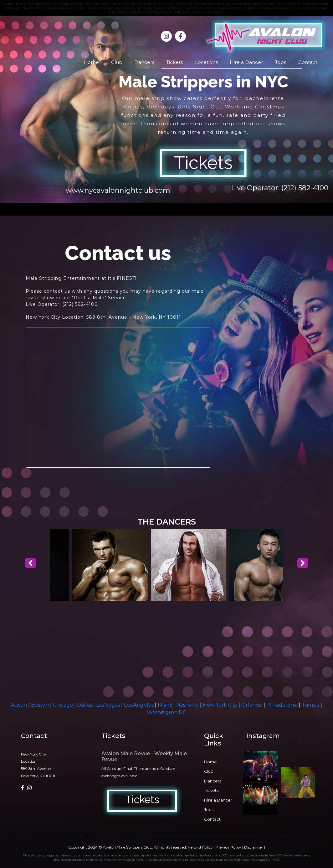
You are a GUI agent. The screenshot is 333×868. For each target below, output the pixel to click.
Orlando (252, 705)
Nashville (188, 705)
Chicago (64, 705)
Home (91, 62)
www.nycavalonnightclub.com (118, 190)
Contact (308, 62)
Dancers (144, 62)
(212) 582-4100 (305, 188)
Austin (20, 705)
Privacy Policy (228, 847)
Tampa (311, 705)
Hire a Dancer (246, 62)
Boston (41, 705)
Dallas (85, 705)
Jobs (280, 62)
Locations (206, 62)
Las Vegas (109, 705)
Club (117, 62)
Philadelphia (283, 705)
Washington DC (167, 712)
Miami (166, 705)
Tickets (174, 62)
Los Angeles (139, 705)
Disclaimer (254, 847)
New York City (221, 705)
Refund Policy (200, 847)
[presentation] (31, 563)
